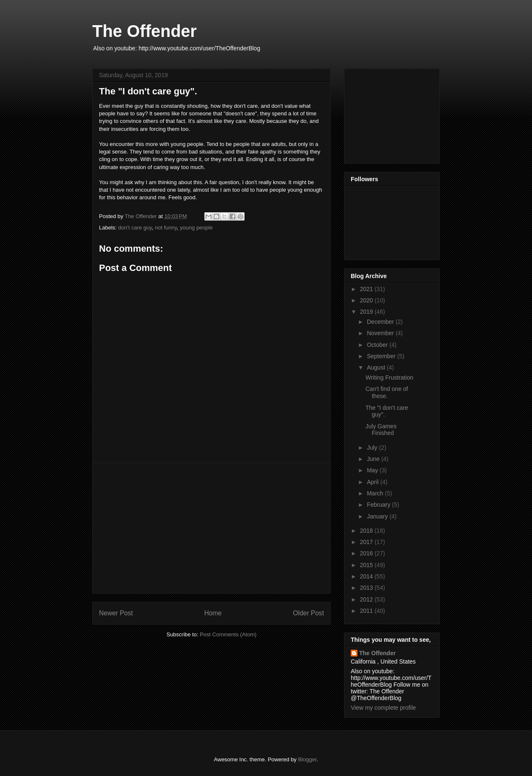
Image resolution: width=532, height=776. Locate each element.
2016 (367, 553)
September (382, 356)
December (381, 322)
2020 (367, 300)
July (373, 448)
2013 (367, 588)
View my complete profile (383, 708)
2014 (367, 576)
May (373, 470)
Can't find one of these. (387, 392)
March (376, 493)
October (378, 345)
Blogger (307, 759)
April (373, 482)
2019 (367, 312)
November (381, 333)
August (377, 367)
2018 (367, 531)
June (374, 459)
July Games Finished (381, 430)
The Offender (145, 31)
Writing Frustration (389, 378)
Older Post (308, 613)
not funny (166, 228)
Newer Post (116, 613)
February (379, 505)
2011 (367, 611)
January (378, 516)
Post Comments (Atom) (228, 634)
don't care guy (135, 228)
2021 (367, 289)
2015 (367, 565)
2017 (367, 542)
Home (213, 613)
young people (196, 228)
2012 (367, 599)
